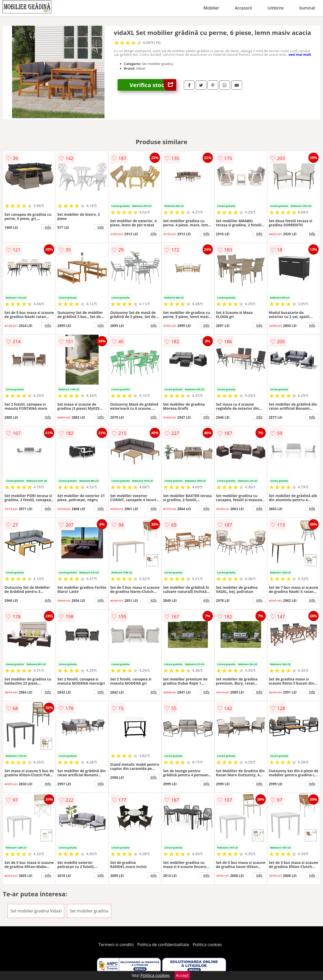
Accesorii (243, 8)
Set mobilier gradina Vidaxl (36, 911)
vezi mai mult (300, 54)
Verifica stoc (153, 85)
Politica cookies (207, 945)
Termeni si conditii (116, 945)
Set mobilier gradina (89, 911)
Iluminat (307, 8)
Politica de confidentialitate (163, 945)
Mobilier (211, 8)
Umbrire (275, 8)
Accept (182, 975)
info (48, 227)
